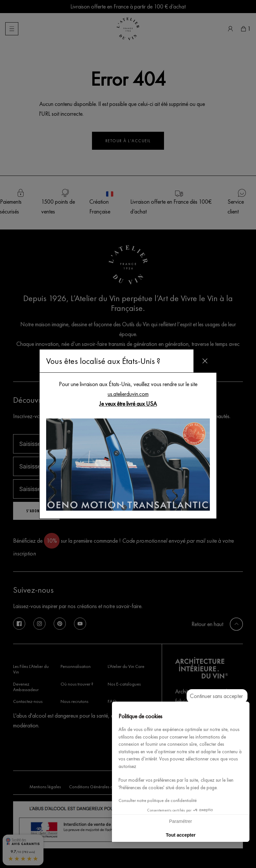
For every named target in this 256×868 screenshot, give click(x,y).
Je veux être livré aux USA (128, 404)
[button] (242, 861)
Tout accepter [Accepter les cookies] (181, 835)
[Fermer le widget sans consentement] (217, 696)
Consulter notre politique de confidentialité (158, 800)
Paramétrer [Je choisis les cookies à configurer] (180, 821)
